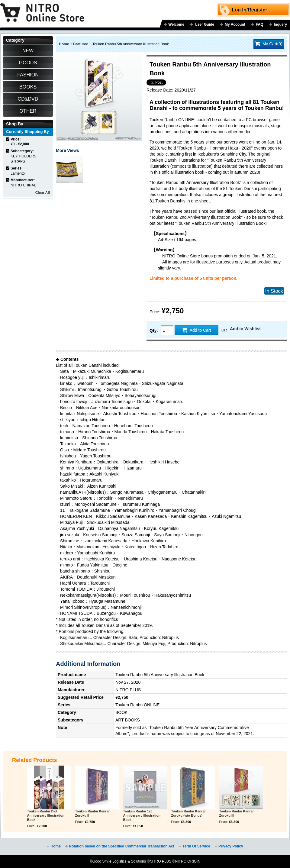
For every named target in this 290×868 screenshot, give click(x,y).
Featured (81, 44)
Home (64, 44)
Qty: (154, 331)
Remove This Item (8, 139)
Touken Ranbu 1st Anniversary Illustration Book (142, 815)
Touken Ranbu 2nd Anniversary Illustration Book (46, 815)
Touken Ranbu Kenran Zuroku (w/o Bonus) (189, 813)
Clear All (43, 193)
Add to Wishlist (245, 329)
